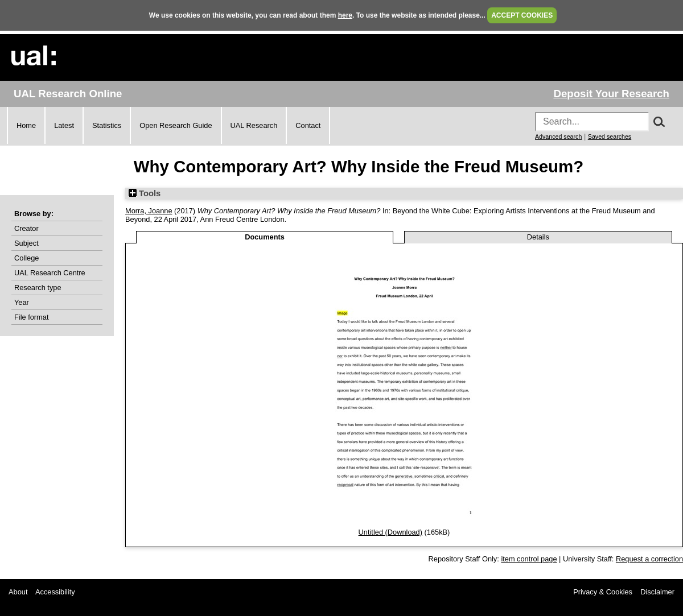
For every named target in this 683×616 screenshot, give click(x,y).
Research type (38, 288)
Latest (64, 125)
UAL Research (254, 125)
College (26, 258)
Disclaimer (657, 592)
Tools (145, 193)
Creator (26, 228)
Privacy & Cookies (603, 592)
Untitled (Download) (390, 532)
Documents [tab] (265, 237)
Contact (308, 125)
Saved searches (610, 137)
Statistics (107, 125)
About (18, 592)
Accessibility (55, 592)
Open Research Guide (176, 125)
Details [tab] (538, 237)
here (345, 15)
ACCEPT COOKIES (522, 15)
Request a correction (649, 559)
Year (22, 302)
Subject (26, 243)
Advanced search (558, 137)
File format (31, 317)
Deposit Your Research (611, 94)
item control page (529, 559)
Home (26, 125)
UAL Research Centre (50, 273)
